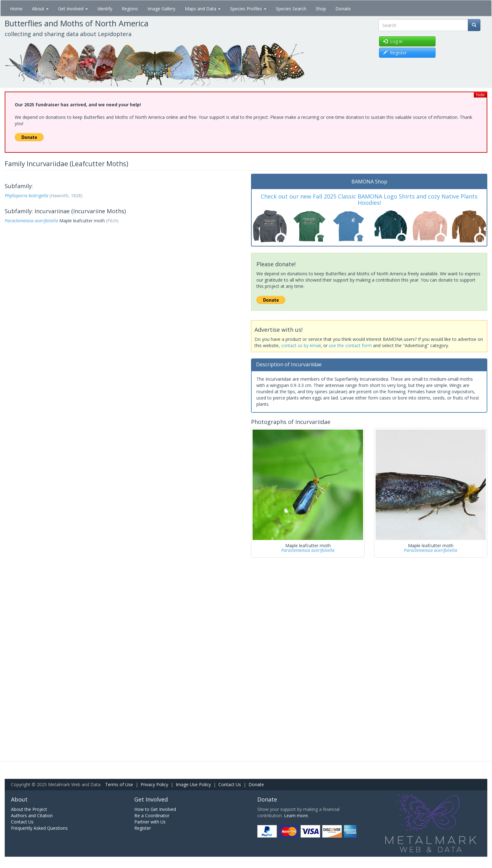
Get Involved (73, 9)
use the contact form (350, 345)
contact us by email (301, 345)
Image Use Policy (193, 784)
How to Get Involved (155, 809)
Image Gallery (161, 9)
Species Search (291, 9)
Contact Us (230, 784)
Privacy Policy (154, 784)
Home (16, 9)
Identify (105, 9)
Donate (343, 9)
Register (143, 828)
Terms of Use (119, 784)
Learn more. (296, 815)
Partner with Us (150, 822)
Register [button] (395, 53)
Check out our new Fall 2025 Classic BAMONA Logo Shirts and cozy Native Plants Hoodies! (369, 199)
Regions (130, 9)
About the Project (29, 809)
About (40, 9)
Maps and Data (203, 9)
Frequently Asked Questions (39, 828)
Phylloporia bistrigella (27, 196)
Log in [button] (393, 41)
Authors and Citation (32, 815)
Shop (321, 9)
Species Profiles (248, 9)
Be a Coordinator (152, 815)
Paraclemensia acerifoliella (31, 221)
